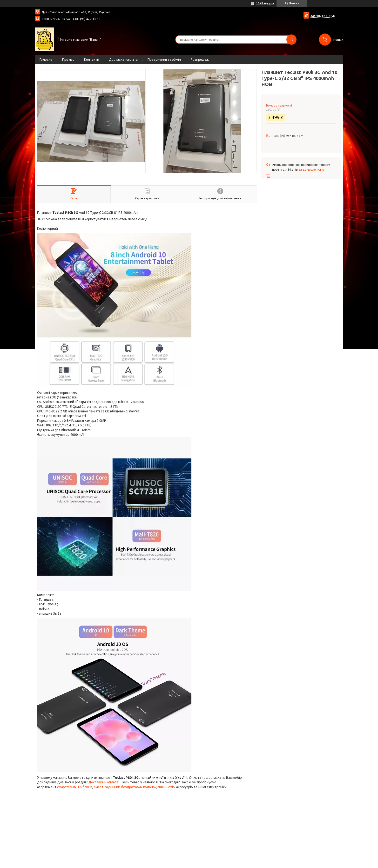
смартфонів (67, 787)
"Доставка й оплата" (103, 782)
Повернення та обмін (164, 60)
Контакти (92, 60)
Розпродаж (200, 60)
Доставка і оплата (123, 60)
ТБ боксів (85, 787)
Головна (46, 60)
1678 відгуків (265, 3)
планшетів (166, 787)
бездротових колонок (139, 787)
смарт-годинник (107, 787)
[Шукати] (291, 40)
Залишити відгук (323, 16)
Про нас (68, 60)
